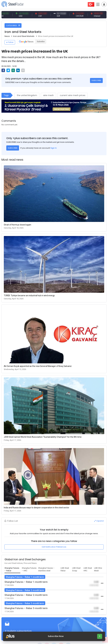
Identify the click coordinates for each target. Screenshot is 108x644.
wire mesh (48, 95)
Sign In (53, 148)
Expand (99, 521)
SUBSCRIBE (96, 80)
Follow (10, 42)
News (7, 36)
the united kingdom (27, 95)
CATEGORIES (13, 25)
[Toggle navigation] (104, 4)
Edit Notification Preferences (54, 547)
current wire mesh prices (73, 95)
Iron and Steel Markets (24, 36)
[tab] (12, 570)
